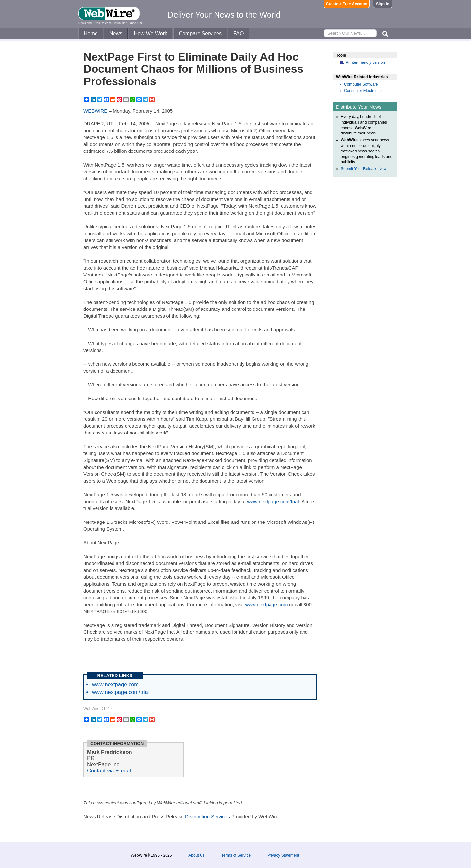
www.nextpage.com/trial (273, 501)
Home (91, 34)
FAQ (238, 34)
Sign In (383, 4)
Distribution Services (208, 816)
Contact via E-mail (109, 771)
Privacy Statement (283, 855)
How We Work (150, 34)
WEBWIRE (95, 111)
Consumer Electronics (363, 91)
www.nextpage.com (266, 604)
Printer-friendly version (365, 62)
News (116, 34)
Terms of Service (236, 855)
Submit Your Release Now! (364, 169)
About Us (196, 855)
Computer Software (361, 84)
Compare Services (200, 34)
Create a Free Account (347, 4)
